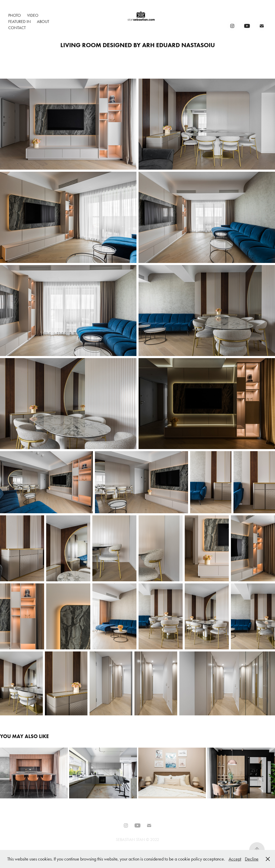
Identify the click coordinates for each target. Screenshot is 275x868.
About (43, 22)
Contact (17, 28)
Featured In (19, 22)
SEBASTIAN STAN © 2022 (137, 840)
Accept (235, 859)
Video (33, 15)
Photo (15, 15)
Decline (252, 859)
